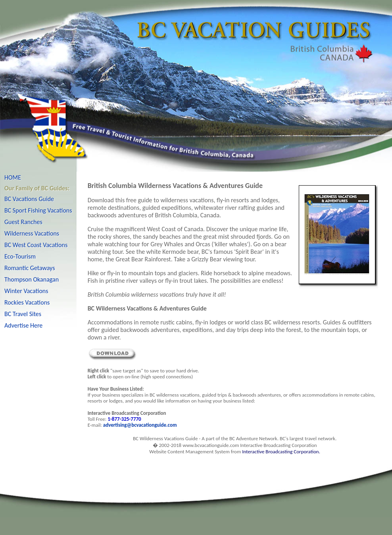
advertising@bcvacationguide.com (140, 425)
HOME (13, 177)
